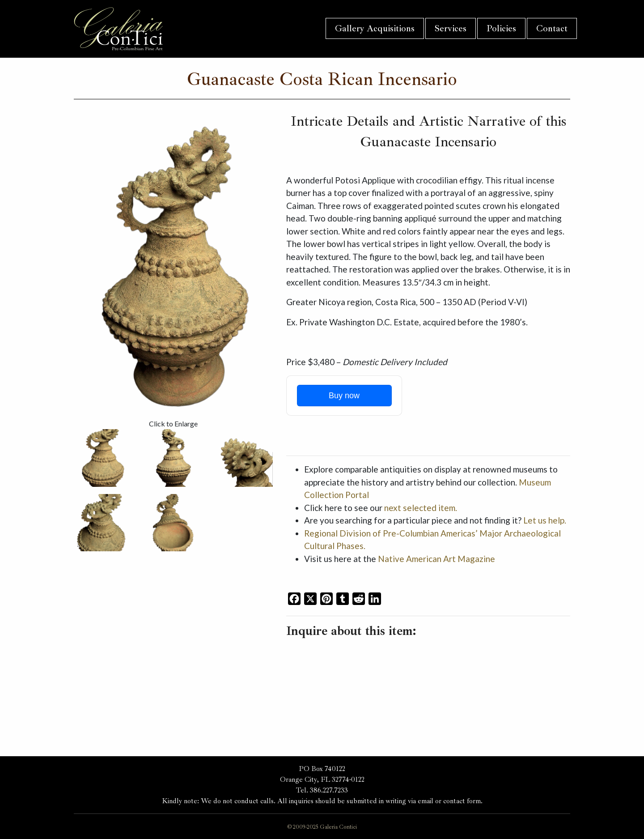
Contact (552, 28)
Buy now (344, 396)
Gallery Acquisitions (375, 28)
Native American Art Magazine (436, 559)
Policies (501, 28)
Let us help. (545, 520)
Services (451, 28)
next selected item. (421, 508)
